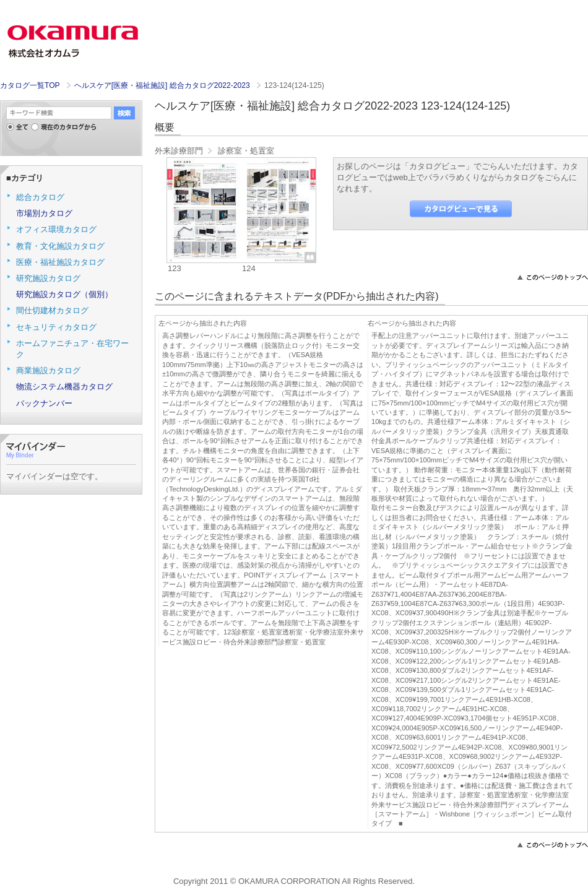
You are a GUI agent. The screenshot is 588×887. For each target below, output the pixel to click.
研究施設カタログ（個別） (64, 294)
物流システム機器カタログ (64, 387)
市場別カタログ (44, 213)
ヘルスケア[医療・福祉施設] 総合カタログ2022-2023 (163, 85)
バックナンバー (44, 403)
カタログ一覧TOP (30, 85)
